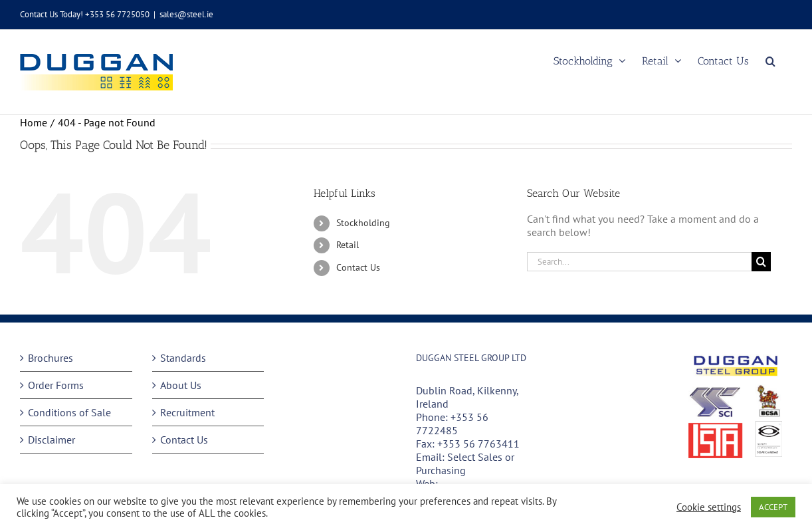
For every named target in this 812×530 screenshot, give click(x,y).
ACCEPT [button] (773, 507)
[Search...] (639, 262)
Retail (348, 245)
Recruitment (187, 412)
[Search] (761, 262)
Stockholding (363, 223)
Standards (183, 358)
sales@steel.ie (186, 14)
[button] (770, 61)
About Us (181, 385)
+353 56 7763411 (478, 444)
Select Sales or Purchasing (465, 464)
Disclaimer (51, 440)
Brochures (51, 358)
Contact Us (358, 267)
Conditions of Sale (69, 412)
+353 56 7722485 (452, 424)
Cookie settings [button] (709, 507)
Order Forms (56, 385)
